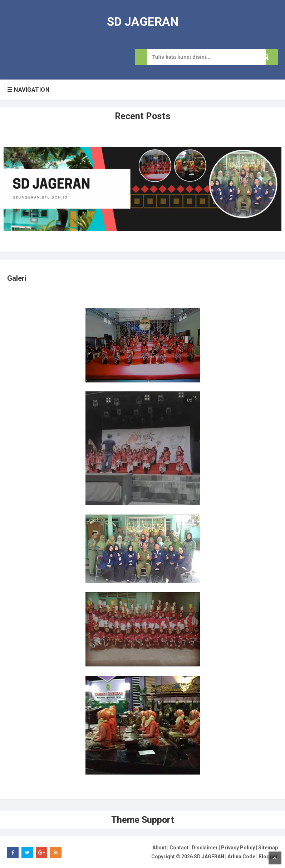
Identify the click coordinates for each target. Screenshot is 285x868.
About (159, 847)
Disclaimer (205, 847)
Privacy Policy (238, 847)
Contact (179, 847)
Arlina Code (241, 856)
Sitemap (268, 847)
